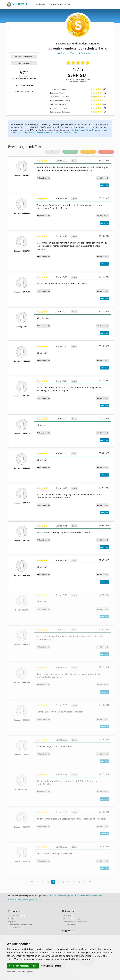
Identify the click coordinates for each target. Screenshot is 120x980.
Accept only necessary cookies (23, 966)
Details (74, 161)
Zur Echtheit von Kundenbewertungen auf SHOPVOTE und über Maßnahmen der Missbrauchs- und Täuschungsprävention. (59, 131)
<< (32, 882)
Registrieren (13, 922)
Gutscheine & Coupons (17, 915)
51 (70, 152)
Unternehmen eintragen (71, 918)
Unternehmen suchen (60, 4)
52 (53, 152)
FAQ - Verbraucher (15, 928)
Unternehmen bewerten (24, 57)
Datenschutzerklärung (25, 972)
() (103, 178)
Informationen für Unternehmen (75, 922)
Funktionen (41, 4)
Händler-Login (68, 915)
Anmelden (12, 918)
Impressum (11, 972)
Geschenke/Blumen (68, 53)
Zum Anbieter (24, 63)
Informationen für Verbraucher (20, 925)
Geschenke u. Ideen (88, 53)
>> (90, 882)
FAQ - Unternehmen (70, 925)
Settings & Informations (52, 966)
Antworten (104, 185)
